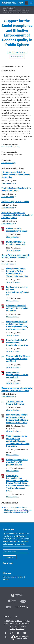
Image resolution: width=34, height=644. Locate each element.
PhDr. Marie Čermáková (10, 147)
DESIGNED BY (21, 607)
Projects (11, 8)
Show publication (8, 183)
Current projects (20, 52)
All (10, 52)
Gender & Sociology (8, 163)
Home (4, 8)
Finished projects (17, 57)
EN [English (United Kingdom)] (22, 3)
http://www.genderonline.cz (16, 507)
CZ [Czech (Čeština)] (19, 3)
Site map (8, 616)
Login (16, 616)
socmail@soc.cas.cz (17, 629)
